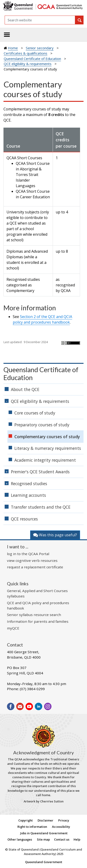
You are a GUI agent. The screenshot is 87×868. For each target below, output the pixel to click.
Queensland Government (44, 862)
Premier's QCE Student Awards (40, 472)
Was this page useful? (55, 535)
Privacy (64, 820)
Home (13, 48)
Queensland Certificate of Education (32, 59)
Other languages (20, 839)
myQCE (13, 628)
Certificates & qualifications (26, 53)
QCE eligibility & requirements (28, 64)
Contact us (62, 839)
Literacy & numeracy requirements (48, 448)
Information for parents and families (38, 621)
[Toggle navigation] (7, 35)
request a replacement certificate (35, 567)
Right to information (32, 827)
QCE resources (24, 519)
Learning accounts (28, 495)
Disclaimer (45, 820)
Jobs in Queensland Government (44, 833)
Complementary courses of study (47, 437)
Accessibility (61, 827)
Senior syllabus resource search (34, 615)
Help (77, 839)
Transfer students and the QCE (41, 507)
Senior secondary (40, 48)
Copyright (26, 820)
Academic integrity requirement (45, 460)
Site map (43, 839)
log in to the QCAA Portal (28, 554)
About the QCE (25, 389)
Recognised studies (29, 484)
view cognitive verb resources (32, 560)
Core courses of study (35, 413)
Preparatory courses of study (42, 425)
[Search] (40, 20)
